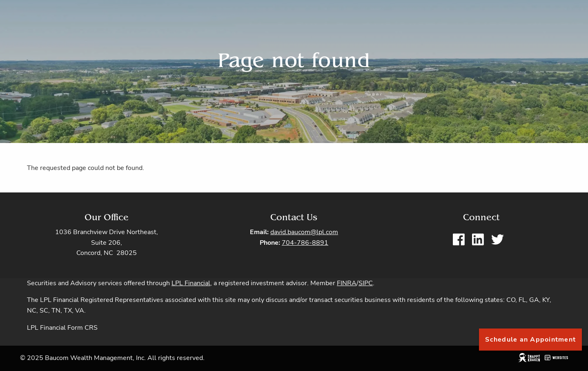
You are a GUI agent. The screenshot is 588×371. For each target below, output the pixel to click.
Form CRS (82, 328)
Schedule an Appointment (530, 340)
